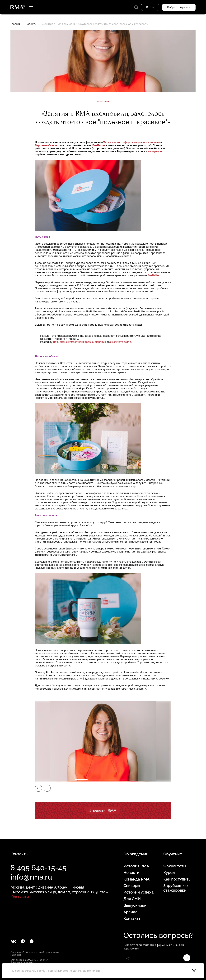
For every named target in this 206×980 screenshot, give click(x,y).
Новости (31, 24)
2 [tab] (96, 779)
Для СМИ (132, 899)
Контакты (132, 918)
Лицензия (16, 955)
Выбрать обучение (179, 7)
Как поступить (177, 879)
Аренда (131, 912)
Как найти (20, 897)
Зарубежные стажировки (176, 888)
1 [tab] (81, 779)
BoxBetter (153, 275)
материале (155, 151)
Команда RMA (136, 879)
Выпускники (135, 905)
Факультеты (175, 866)
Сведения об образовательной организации (35, 952)
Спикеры (132, 886)
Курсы (169, 873)
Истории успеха (139, 892)
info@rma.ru (31, 877)
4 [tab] (125, 779)
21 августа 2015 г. (121, 342)
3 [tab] (110, 779)
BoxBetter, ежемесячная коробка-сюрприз (80, 342)
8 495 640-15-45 (38, 868)
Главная (15, 24)
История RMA (136, 866)
